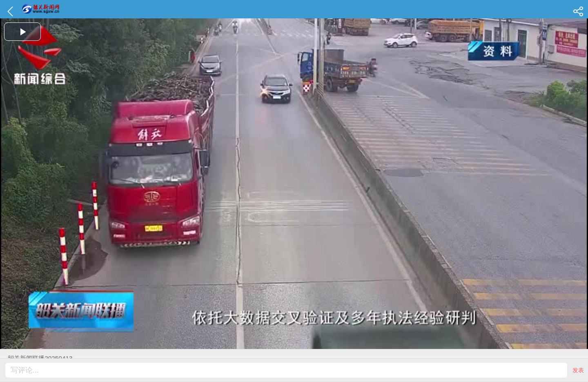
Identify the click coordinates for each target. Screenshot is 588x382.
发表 (578, 370)
